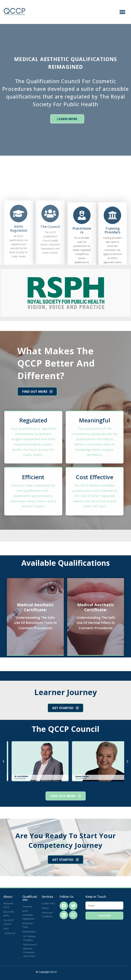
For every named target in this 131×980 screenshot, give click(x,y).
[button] (122, 12)
